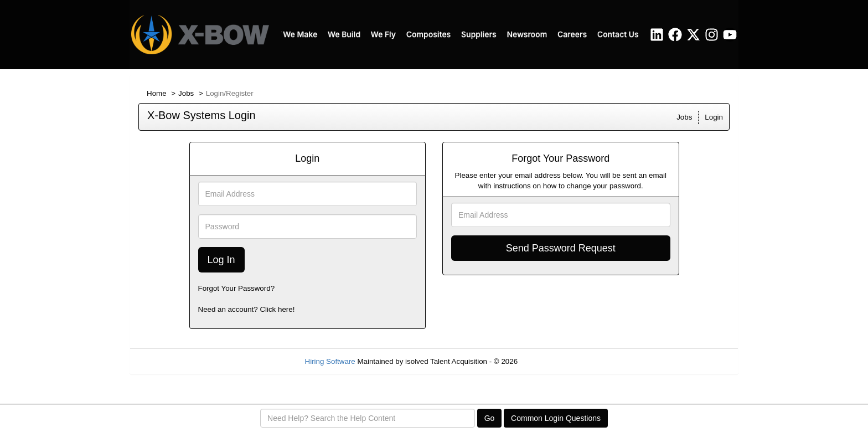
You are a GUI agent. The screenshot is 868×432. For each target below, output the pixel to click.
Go (490, 418)
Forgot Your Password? (237, 288)
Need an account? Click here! (247, 309)
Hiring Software (330, 361)
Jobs (186, 93)
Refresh (551, 361)
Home (157, 93)
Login (714, 117)
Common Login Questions (556, 418)
